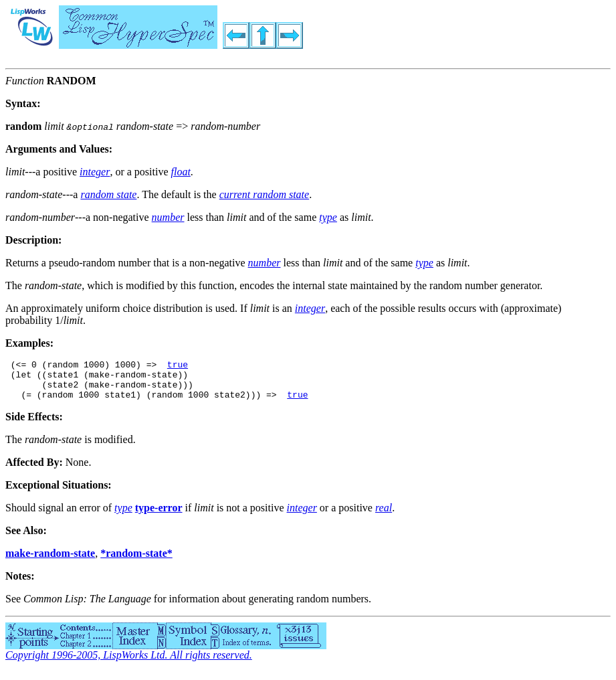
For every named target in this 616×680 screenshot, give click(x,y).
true (178, 366)
